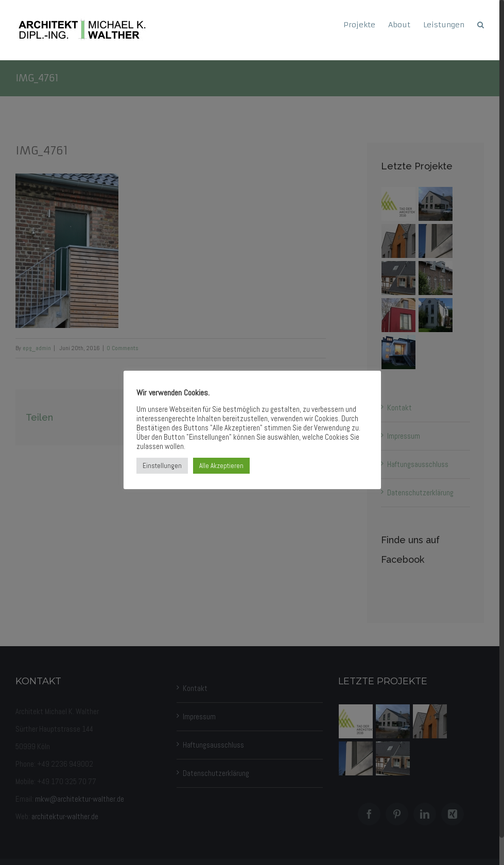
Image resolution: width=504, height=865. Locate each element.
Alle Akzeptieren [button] (221, 466)
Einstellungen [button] (162, 466)
